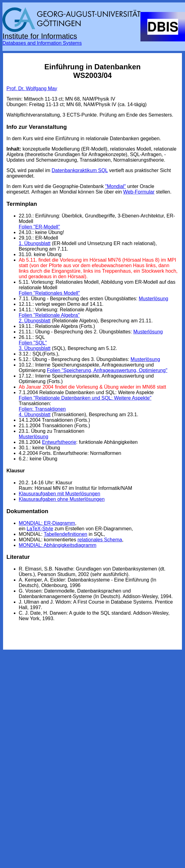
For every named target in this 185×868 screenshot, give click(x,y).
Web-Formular (139, 192)
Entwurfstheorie (59, 442)
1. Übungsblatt (35, 243)
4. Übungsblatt (35, 415)
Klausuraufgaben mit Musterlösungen (59, 494)
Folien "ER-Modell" (39, 227)
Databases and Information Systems (42, 43)
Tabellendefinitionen (66, 534)
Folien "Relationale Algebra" (49, 315)
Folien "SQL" (33, 343)
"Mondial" (115, 186)
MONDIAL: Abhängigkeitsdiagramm (58, 545)
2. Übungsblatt (35, 321)
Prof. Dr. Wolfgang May (32, 88)
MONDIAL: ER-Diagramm (47, 523)
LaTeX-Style (40, 529)
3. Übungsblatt (35, 348)
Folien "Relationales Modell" (49, 293)
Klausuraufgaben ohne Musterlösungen (62, 499)
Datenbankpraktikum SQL (80, 170)
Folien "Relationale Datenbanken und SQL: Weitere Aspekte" (85, 398)
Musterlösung (153, 299)
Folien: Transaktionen (42, 409)
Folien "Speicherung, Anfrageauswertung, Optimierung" (107, 370)
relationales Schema (100, 540)
